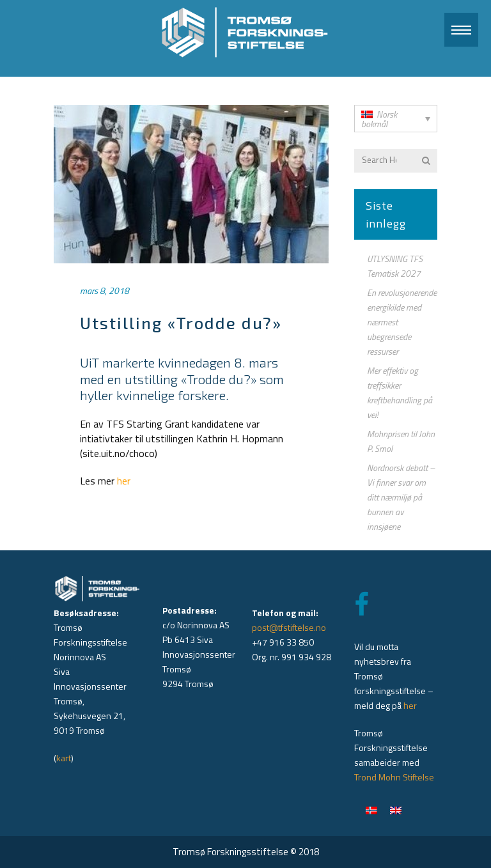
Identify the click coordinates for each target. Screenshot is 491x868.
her (124, 481)
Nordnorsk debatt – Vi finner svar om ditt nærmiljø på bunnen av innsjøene (401, 497)
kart (64, 758)
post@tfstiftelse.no (289, 627)
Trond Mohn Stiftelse (394, 777)
